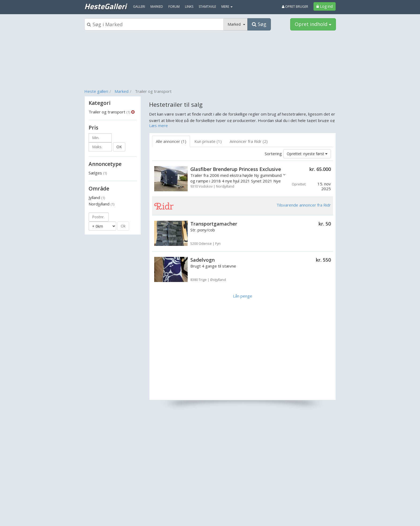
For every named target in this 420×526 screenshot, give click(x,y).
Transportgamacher (214, 224)
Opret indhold (313, 24)
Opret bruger (295, 7)
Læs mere (158, 125)
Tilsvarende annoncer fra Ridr (304, 205)
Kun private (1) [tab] (208, 141)
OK (119, 147)
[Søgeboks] (154, 24)
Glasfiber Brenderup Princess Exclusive (236, 169)
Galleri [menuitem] (139, 7)
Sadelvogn (203, 260)
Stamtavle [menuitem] (207, 7)
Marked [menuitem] (157, 7)
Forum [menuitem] (174, 7)
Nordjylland (101, 204)
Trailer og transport (109, 112)
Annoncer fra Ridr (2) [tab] (249, 141)
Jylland (97, 197)
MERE (227, 7)
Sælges (98, 173)
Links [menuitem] (189, 7)
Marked (122, 91)
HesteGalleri (105, 6)
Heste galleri (96, 91)
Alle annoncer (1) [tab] (171, 141)
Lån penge (243, 296)
